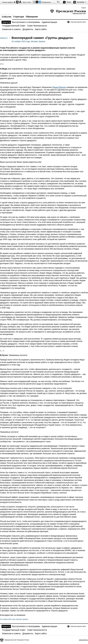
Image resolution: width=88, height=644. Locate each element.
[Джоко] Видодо (59, 87)
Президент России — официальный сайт (68, 12)
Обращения (32, 17)
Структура (19, 17)
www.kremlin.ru (84, 640)
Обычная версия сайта (78, 22)
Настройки (81, 2)
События (7, 17)
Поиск (69, 2)
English (84, 8)
